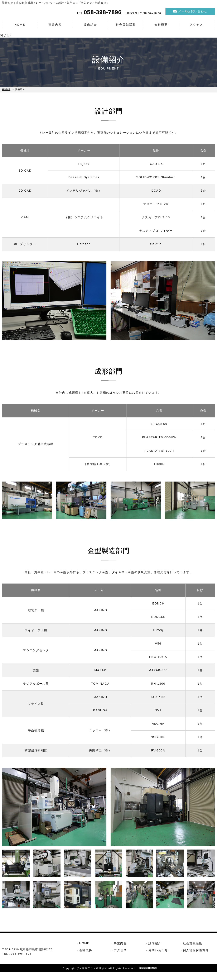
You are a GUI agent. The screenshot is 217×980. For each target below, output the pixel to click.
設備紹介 (90, 27)
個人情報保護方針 (196, 952)
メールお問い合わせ (193, 14)
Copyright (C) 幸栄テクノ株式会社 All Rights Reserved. (108, 976)
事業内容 (55, 27)
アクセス (196, 27)
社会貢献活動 (126, 27)
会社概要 (161, 27)
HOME (20, 27)
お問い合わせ (158, 952)
